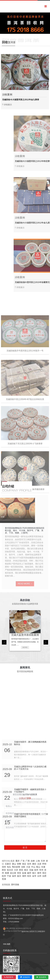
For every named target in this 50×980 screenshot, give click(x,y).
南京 (26, 870)
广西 (28, 861)
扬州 (29, 873)
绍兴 (29, 876)
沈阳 (23, 867)
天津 (43, 861)
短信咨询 (41, 977)
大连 (28, 867)
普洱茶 (9, 42)
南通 (7, 873)
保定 (24, 864)
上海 (38, 861)
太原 (39, 864)
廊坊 (34, 864)
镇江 (34, 873)
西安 (4, 870)
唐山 (14, 864)
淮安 (19, 873)
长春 (43, 867)
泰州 (39, 873)
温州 (14, 876)
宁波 (9, 876)
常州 (41, 870)
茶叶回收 (15, 885)
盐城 (24, 873)
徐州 (36, 870)
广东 (23, 861)
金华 (34, 876)
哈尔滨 (10, 870)
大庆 (16, 870)
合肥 (44, 876)
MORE (25, 647)
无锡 (31, 870)
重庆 (18, 861)
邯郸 (19, 864)
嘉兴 (19, 876)
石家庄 (8, 864)
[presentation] (4, 642)
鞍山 (38, 867)
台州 (39, 876)
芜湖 (4, 879)
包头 (9, 867)
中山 (33, 867)
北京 (12, 861)
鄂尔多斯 (16, 867)
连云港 (13, 873)
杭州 (4, 876)
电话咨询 (9, 977)
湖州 (24, 876)
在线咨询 (25, 977)
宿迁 (44, 873)
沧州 (29, 864)
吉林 (33, 861)
